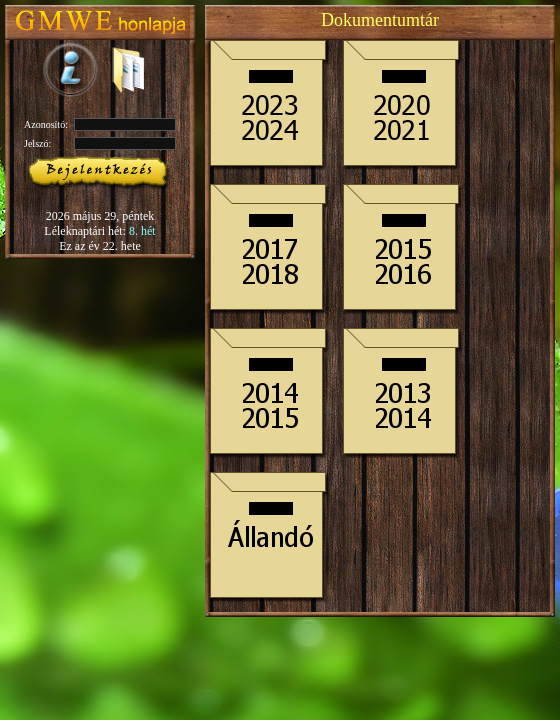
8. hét (142, 231)
